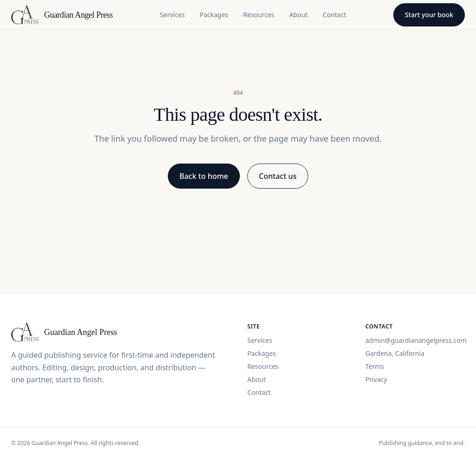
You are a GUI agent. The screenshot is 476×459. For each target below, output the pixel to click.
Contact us (278, 176)
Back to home (204, 176)
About (298, 15)
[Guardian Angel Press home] (62, 15)
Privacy (376, 379)
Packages (214, 15)
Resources (259, 15)
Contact (334, 15)
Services (172, 15)
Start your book (429, 15)
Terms (375, 366)
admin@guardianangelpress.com (416, 340)
